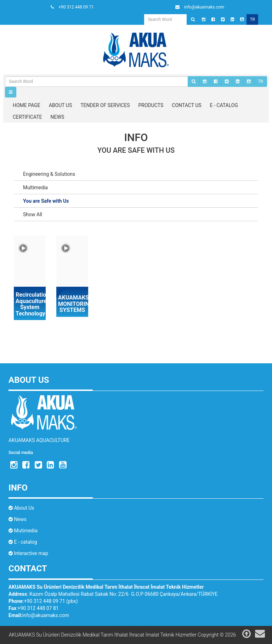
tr (252, 19)
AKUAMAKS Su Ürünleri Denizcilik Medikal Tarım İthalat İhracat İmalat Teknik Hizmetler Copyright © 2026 (122, 635)
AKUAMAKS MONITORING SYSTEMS (72, 304)
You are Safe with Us (136, 150)
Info (136, 137)
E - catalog (23, 542)
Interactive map (28, 553)
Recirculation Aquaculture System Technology (30, 304)
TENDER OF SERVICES (105, 105)
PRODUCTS (151, 105)
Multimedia (35, 187)
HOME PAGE (27, 105)
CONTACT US (186, 105)
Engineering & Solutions (49, 174)
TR (260, 82)
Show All (33, 214)
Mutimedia (23, 531)
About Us (21, 508)
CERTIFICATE (27, 117)
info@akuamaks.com (46, 615)
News (18, 519)
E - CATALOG (224, 105)
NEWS (58, 117)
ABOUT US (61, 105)
